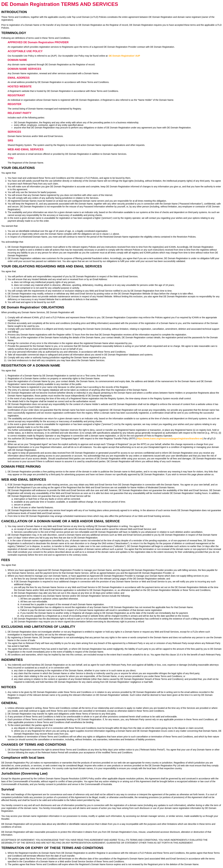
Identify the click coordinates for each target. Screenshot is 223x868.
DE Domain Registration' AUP (124, 56)
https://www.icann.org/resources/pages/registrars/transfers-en (170, 439)
